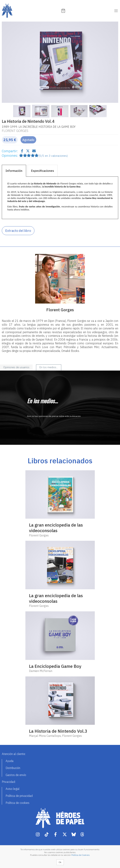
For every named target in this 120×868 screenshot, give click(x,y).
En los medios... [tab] (49, 367)
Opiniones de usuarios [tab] (16, 367)
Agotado (28, 140)
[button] (11, 62)
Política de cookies (17, 803)
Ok (60, 862)
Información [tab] (14, 171)
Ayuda (10, 761)
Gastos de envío (16, 775)
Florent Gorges (15, 131)
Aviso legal (13, 789)
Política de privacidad (19, 796)
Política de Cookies (80, 855)
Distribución (13, 768)
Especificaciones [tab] (43, 171)
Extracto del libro (18, 231)
